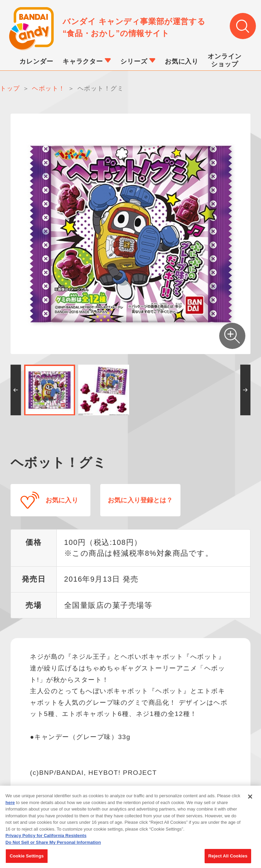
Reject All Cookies (228, 857)
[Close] (250, 798)
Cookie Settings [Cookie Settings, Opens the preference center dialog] (27, 857)
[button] (16, 390)
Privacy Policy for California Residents (46, 837)
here (10, 803)
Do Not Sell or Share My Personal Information (53, 843)
